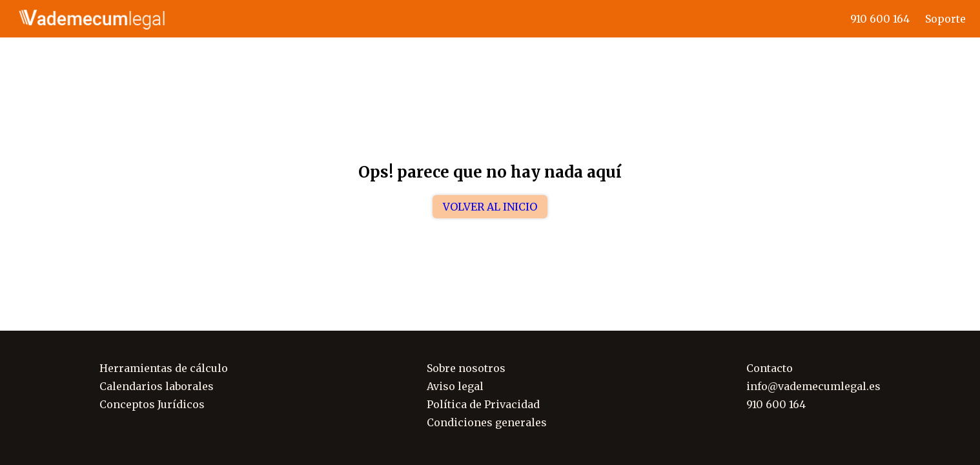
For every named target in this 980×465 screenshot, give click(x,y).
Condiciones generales (487, 422)
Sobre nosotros (466, 368)
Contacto (770, 368)
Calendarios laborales (157, 386)
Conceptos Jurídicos (152, 404)
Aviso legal (455, 386)
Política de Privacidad (483, 404)
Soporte (945, 19)
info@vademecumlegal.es (813, 386)
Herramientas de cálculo (164, 368)
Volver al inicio (490, 207)
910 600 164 (880, 19)
